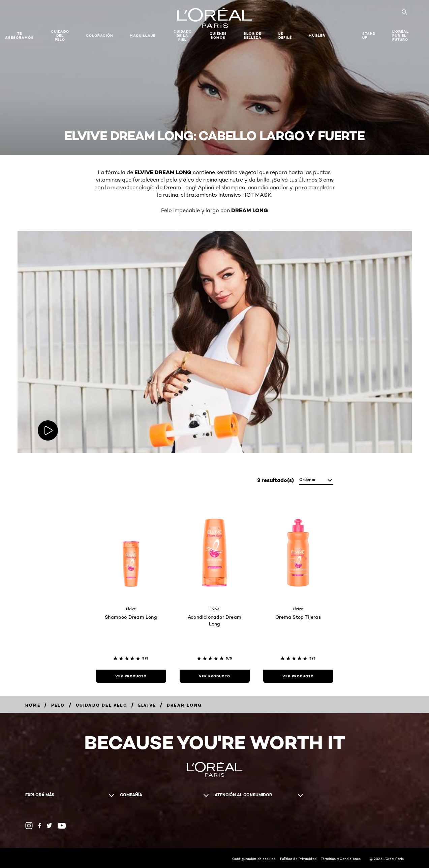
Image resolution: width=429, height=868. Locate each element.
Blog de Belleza (253, 36)
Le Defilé (285, 36)
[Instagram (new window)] (29, 826)
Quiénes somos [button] (218, 36)
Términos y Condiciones (341, 859)
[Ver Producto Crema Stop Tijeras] (298, 676)
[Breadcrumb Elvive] (147, 705)
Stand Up (369, 36)
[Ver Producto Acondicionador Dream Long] (215, 676)
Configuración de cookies (254, 859)
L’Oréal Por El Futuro (401, 36)
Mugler (317, 36)
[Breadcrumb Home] (33, 705)
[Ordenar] (316, 480)
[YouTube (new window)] (62, 826)
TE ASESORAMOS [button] (19, 36)
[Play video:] (48, 430)
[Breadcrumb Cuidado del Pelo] (102, 705)
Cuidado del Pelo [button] (60, 36)
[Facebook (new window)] (40, 826)
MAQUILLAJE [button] (143, 36)
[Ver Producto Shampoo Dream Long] (131, 676)
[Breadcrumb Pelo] (58, 705)
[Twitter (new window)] (49, 826)
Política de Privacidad (298, 859)
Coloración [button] (99, 36)
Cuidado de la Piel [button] (183, 36)
